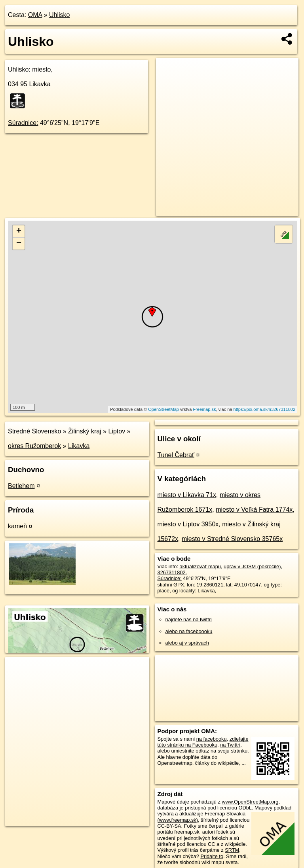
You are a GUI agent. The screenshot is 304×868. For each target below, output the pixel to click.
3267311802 (172, 572)
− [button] (19, 244)
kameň (17, 526)
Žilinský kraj (85, 431)
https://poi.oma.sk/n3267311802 (265, 409)
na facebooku (212, 739)
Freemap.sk (204, 409)
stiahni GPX (171, 585)
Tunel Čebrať (176, 455)
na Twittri (230, 745)
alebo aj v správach (187, 643)
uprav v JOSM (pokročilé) (252, 566)
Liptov (117, 431)
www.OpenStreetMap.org (250, 802)
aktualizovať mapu (200, 566)
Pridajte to (212, 856)
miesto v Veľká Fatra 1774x (254, 510)
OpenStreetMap (163, 409)
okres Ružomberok (34, 446)
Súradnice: (23, 123)
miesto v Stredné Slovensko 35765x (232, 539)
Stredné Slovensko (34, 431)
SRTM (232, 850)
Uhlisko (59, 15)
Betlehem (21, 486)
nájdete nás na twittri (189, 619)
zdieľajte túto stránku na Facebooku (203, 742)
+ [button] (19, 231)
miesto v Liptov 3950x (188, 524)
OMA (35, 15)
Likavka (79, 446)
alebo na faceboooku (189, 631)
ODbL (245, 808)
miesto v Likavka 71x (187, 495)
